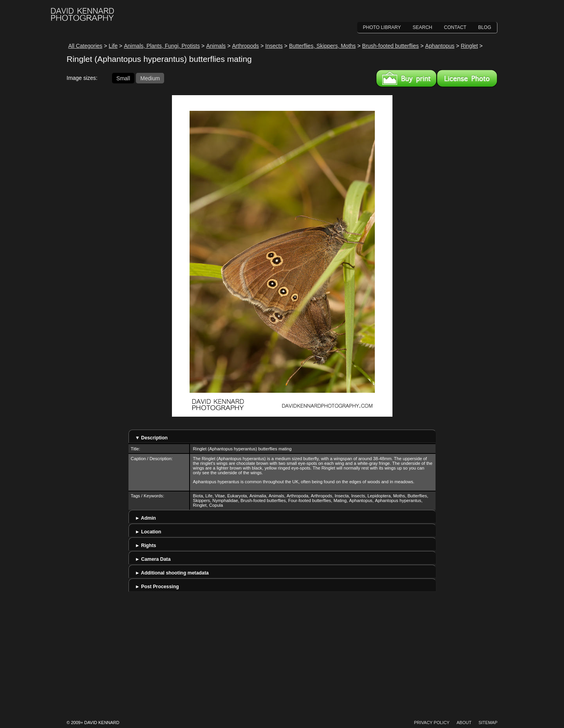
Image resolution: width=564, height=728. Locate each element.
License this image (467, 78)
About (464, 723)
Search (423, 27)
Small (123, 78)
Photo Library (382, 27)
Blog (485, 27)
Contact (455, 27)
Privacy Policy (432, 723)
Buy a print (406, 78)
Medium (150, 78)
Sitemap (488, 723)
